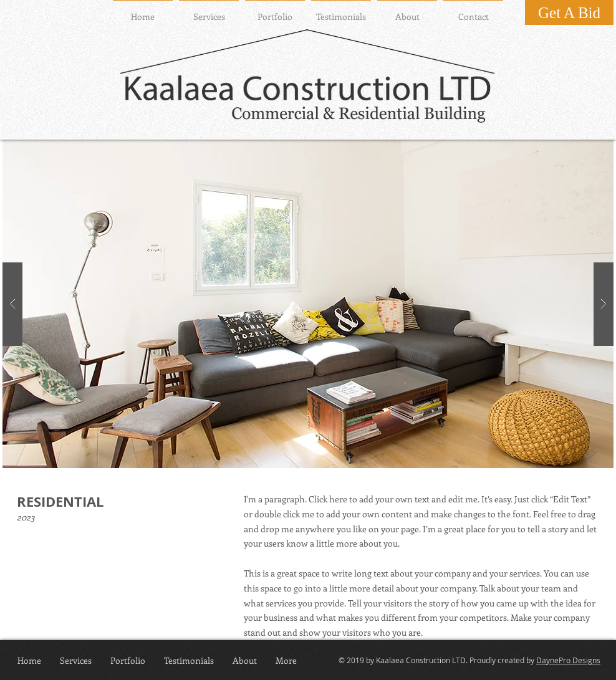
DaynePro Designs (568, 660)
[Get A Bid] (569, 12)
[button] (308, 304)
